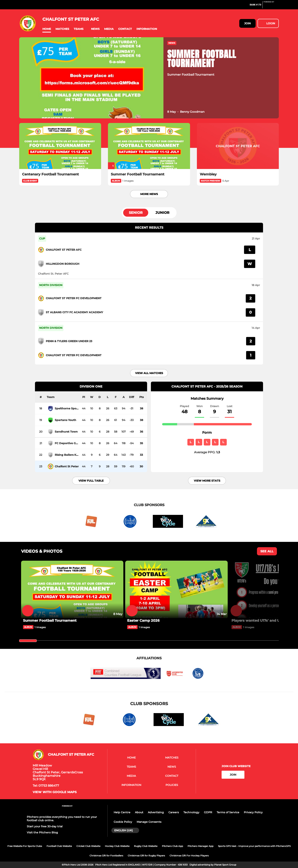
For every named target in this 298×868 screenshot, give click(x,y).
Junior (162, 213)
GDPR (208, 812)
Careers (174, 812)
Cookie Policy (123, 822)
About (139, 812)
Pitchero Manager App (201, 846)
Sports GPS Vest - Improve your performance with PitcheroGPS (254, 846)
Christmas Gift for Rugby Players (146, 856)
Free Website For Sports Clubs (25, 846)
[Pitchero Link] (271, 6)
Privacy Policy (253, 812)
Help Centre (122, 812)
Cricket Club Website (88, 846)
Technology (191, 812)
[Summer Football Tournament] (149, 146)
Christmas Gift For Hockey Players (189, 856)
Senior (136, 213)
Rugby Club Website (146, 846)
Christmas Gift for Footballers (106, 856)
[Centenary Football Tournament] (60, 146)
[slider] (28, 641)
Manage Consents (149, 822)
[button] (47, 29)
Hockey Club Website (117, 846)
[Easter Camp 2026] (176, 589)
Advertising (156, 812)
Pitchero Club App (172, 846)
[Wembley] (238, 146)
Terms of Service (228, 812)
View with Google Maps (55, 792)
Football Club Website (59, 846)
